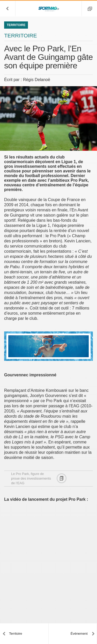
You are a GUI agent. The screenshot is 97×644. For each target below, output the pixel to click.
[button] (8, 9)
